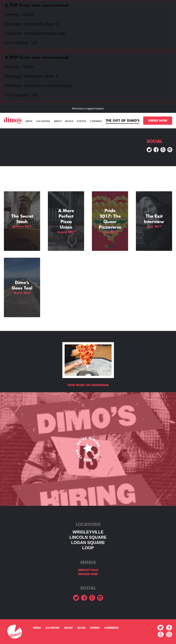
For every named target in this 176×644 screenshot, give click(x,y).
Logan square (88, 543)
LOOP (88, 548)
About (58, 121)
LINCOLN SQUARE (88, 537)
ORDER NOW (158, 121)
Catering (96, 121)
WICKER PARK (88, 574)
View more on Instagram (88, 385)
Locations (43, 121)
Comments (111, 628)
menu (29, 121)
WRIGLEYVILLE (88, 532)
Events (82, 121)
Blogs (69, 121)
